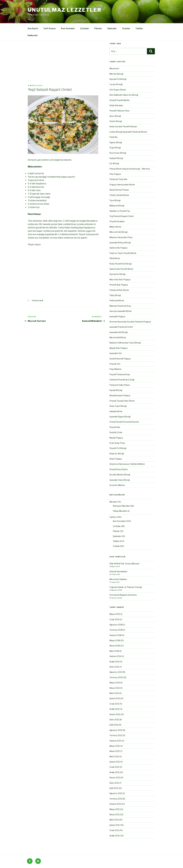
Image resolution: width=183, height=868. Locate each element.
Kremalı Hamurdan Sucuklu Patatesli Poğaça (130, 322)
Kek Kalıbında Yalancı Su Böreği (124, 95)
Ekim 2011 (114, 783)
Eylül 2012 (114, 725)
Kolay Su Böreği (117, 454)
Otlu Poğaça (115, 174)
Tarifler (113, 517)
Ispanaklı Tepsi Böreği (120, 480)
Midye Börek (115, 227)
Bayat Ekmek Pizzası (119, 190)
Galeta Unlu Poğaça (118, 248)
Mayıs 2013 (115, 683)
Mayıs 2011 (114, 809)
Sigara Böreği (116, 142)
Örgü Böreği (115, 148)
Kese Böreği (115, 116)
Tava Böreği (115, 200)
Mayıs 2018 (115, 640)
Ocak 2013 (114, 704)
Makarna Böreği (117, 206)
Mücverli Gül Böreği (118, 232)
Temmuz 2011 (116, 799)
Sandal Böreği (116, 390)
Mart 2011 (114, 820)
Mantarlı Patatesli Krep (120, 306)
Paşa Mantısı (115, 369)
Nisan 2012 (115, 751)
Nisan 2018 (115, 646)
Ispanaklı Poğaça (117, 316)
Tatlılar (139, 28)
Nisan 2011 (114, 814)
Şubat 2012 (115, 762)
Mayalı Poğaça (116, 438)
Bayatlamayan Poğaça (120, 395)
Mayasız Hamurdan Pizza (121, 237)
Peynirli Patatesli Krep (120, 374)
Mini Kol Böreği (116, 74)
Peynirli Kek (115, 427)
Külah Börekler (116, 105)
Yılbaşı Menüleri (120, 511)
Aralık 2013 (114, 662)
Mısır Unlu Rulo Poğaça (120, 279)
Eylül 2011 (114, 788)
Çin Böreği (114, 163)
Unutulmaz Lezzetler (65, 10)
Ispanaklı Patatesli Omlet (121, 327)
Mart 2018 (114, 651)
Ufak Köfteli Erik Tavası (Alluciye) (124, 564)
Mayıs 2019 (115, 614)
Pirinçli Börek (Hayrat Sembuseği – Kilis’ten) (130, 169)
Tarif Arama (49, 28)
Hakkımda (32, 35)
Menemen (114, 68)
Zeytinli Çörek (116, 432)
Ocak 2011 (114, 830)
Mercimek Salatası (118, 579)
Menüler (113, 502)
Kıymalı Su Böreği (117, 274)
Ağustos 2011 (116, 793)
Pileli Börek (115, 258)
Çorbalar (85, 28)
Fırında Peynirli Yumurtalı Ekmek (124, 422)
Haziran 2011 (115, 804)
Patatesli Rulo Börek (119, 290)
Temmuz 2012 (116, 735)
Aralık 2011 (114, 772)
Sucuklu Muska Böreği (120, 475)
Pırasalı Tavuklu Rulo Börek (122, 401)
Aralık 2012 (114, 709)
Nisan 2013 (115, 688)
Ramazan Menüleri (121, 506)
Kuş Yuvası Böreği (118, 153)
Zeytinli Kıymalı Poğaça (120, 359)
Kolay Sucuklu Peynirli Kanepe (123, 126)
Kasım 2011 (115, 778)
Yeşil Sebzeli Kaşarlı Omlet (122, 216)
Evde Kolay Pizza (117, 443)
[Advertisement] (65, 63)
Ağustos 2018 (116, 625)
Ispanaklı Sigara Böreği (120, 417)
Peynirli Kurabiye (117, 221)
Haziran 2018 (115, 635)
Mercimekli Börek (118, 337)
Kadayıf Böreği (116, 158)
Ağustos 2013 (116, 672)
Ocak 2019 (114, 619)
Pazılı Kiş (113, 137)
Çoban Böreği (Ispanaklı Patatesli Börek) (128, 132)
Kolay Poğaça (116, 459)
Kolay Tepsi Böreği (118, 406)
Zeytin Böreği (116, 121)
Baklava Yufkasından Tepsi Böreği (125, 343)
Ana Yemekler (68, 28)
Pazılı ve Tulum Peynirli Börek (123, 253)
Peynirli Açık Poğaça (119, 285)
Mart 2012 (114, 757)
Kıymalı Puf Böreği (118, 79)
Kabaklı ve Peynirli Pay (120, 211)
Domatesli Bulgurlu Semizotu (123, 595)
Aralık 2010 (115, 836)
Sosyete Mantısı (117, 485)
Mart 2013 (114, 693)
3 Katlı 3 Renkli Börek (119, 195)
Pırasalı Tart (115, 364)
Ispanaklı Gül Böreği (118, 332)
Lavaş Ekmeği (116, 84)
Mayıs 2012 (115, 746)
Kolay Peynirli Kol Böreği (120, 264)
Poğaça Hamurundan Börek (122, 185)
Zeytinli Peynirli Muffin (119, 100)
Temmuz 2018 (116, 630)
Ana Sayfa (33, 28)
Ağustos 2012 (116, 730)
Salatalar (112, 28)
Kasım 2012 (115, 714)
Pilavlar (98, 28)
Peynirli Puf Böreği (118, 448)
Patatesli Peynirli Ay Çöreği (122, 380)
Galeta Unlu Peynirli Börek (121, 269)
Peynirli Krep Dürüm (119, 469)
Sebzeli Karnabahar (118, 571)
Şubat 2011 (114, 825)
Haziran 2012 (115, 741)
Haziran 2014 (115, 656)
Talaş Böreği (115, 295)
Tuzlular (126, 28)
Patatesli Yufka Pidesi (120, 385)
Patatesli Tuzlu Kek (118, 179)
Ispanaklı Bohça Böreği (120, 243)
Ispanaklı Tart (116, 353)
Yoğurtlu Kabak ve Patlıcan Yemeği (126, 587)
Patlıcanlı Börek (117, 300)
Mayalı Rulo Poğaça (118, 348)
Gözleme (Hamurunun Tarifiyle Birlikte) (127, 464)
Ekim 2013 (114, 667)
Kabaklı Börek (116, 411)
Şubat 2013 (115, 698)
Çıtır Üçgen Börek (118, 90)
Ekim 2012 (114, 720)
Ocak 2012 (114, 767)
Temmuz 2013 (116, 677)
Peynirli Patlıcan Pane (119, 111)
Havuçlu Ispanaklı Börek (121, 311)
